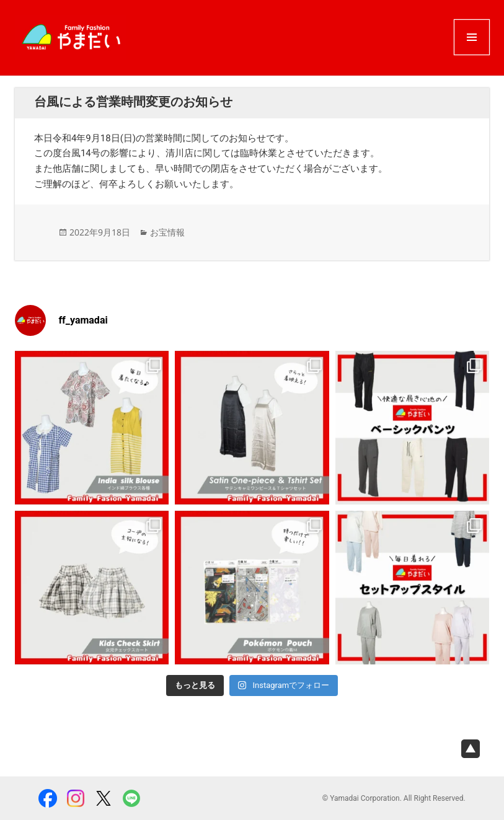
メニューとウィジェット (472, 54)
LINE (131, 798)
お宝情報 (167, 232)
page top (471, 749)
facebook (48, 798)
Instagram (76, 798)
